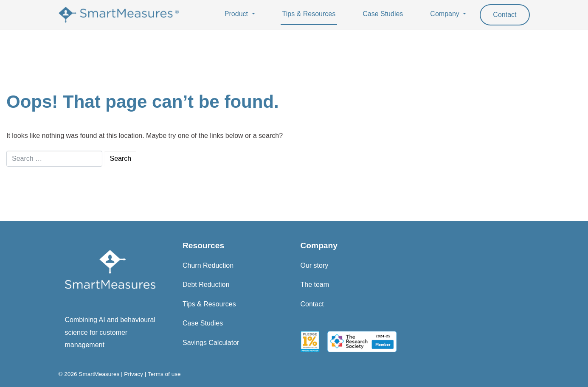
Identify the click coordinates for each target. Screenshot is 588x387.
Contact (505, 15)
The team (315, 285)
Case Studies (383, 14)
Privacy (134, 374)
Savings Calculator (211, 343)
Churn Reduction (208, 265)
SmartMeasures (99, 374)
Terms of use (164, 374)
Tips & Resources (309, 14)
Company (446, 14)
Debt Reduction (206, 285)
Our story (315, 265)
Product (237, 14)
